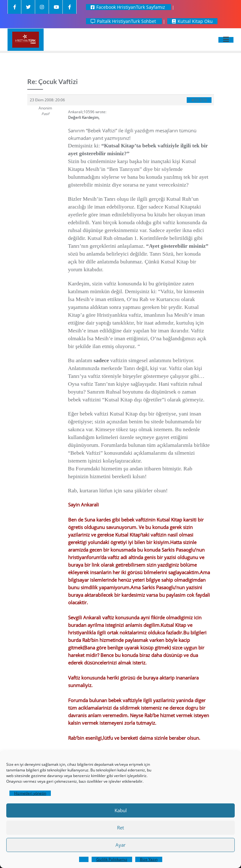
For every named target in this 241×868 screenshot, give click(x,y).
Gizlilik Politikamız (112, 859)
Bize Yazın (149, 859)
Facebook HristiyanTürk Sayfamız (129, 7)
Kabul (121, 810)
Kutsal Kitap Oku (192, 21)
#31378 (199, 100)
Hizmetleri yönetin (30, 793)
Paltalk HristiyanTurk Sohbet (124, 21)
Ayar (120, 845)
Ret (120, 828)
